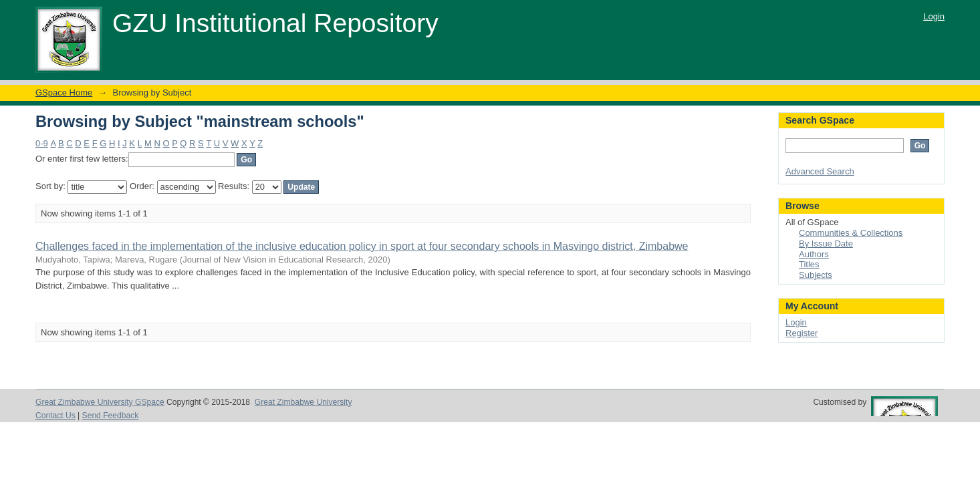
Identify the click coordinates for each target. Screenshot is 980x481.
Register (802, 333)
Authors (814, 254)
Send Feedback (111, 416)
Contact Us (55, 416)
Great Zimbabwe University (303, 402)
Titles (809, 264)
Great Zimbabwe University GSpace (100, 402)
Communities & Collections (851, 233)
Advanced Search (820, 171)
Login (934, 16)
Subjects (816, 275)
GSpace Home (64, 93)
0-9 (42, 143)
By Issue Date (826, 244)
